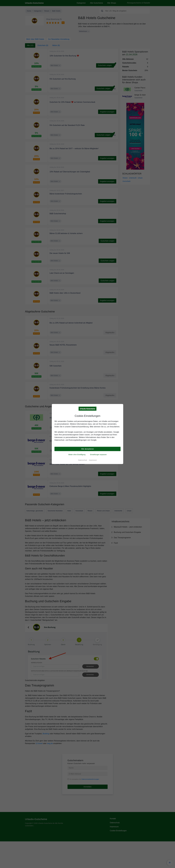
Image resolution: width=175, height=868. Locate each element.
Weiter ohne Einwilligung (77, 455)
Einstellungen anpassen (98, 455)
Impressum (93, 460)
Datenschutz (83, 460)
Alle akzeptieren (87, 449)
